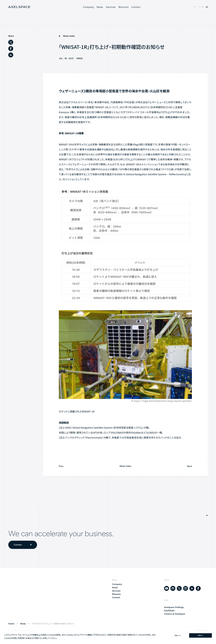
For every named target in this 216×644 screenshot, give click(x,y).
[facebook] (11, 49)
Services (111, 7)
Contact (136, 7)
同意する (200, 635)
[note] (173, 588)
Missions (124, 7)
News (100, 7)
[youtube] (167, 588)
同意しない (178, 635)
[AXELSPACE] (19, 7)
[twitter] (11, 42)
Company (89, 7)
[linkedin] (11, 55)
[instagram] (186, 588)
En (195, 7)
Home (11, 624)
